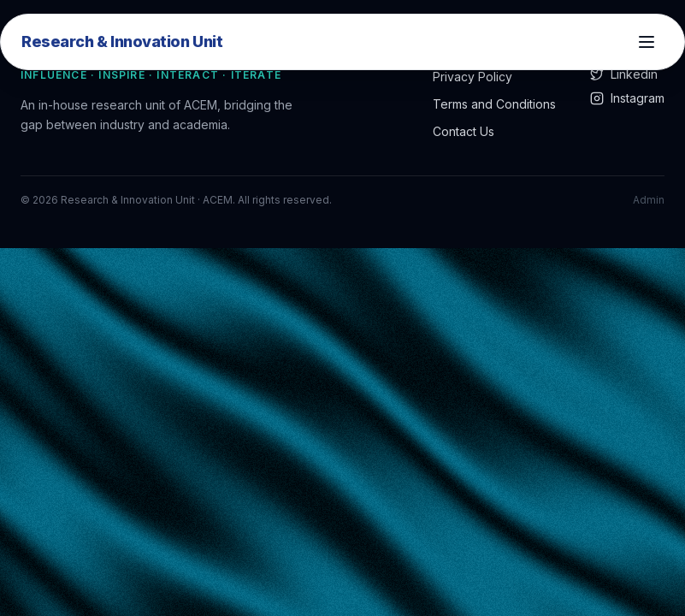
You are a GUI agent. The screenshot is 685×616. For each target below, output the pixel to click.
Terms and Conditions (494, 104)
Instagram (627, 98)
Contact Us (464, 131)
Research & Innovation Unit (122, 41)
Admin (649, 200)
